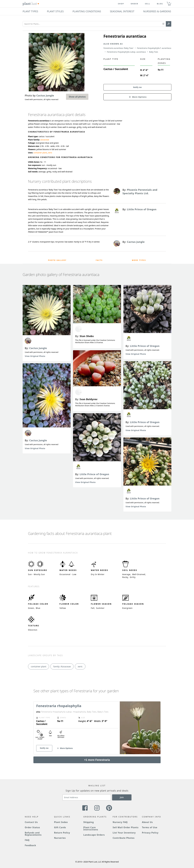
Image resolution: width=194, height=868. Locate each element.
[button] (163, 24)
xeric (50, 153)
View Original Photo (35, 356)
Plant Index (61, 822)
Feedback (30, 845)
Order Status (32, 827)
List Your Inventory (124, 833)
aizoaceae (45, 140)
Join (122, 797)
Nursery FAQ (120, 822)
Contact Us (31, 822)
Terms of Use (150, 827)
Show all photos (77, 97)
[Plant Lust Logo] (31, 4)
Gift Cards (60, 827)
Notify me (137, 87)
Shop (121, 4)
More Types (139, 260)
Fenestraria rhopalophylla (59, 706)
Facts (99, 260)
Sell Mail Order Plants (126, 827)
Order (134, 4)
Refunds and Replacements (33, 834)
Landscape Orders (94, 835)
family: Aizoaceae (62, 667)
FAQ (27, 840)
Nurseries (60, 838)
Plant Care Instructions (91, 828)
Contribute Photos (124, 838)
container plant (40, 153)
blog (160, 4)
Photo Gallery (57, 260)
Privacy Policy (150, 833)
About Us (147, 822)
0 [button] (169, 3)
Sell (148, 4)
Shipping (89, 822)
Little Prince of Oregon (94, 474)
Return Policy (62, 833)
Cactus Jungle (38, 348)
